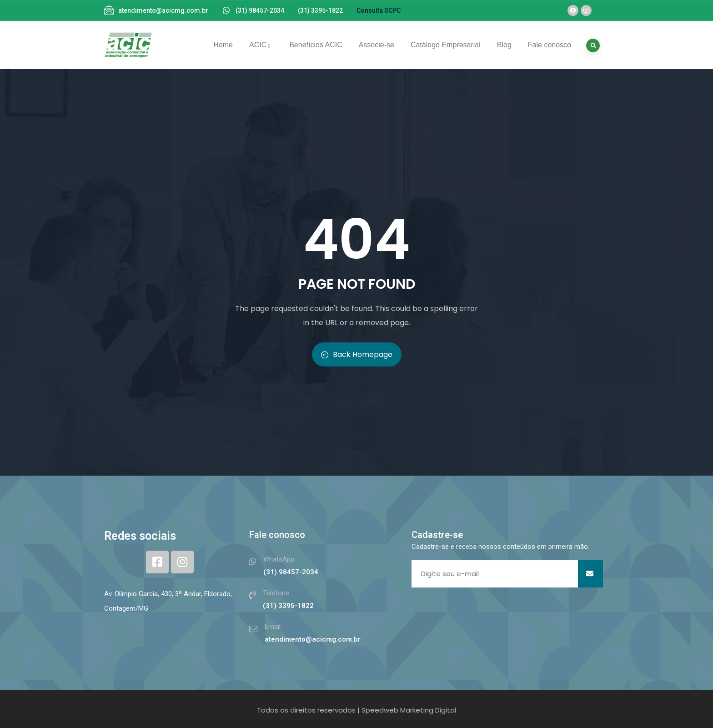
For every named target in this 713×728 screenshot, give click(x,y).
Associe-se (377, 45)
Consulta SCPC (379, 10)
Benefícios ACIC (316, 45)
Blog (504, 45)
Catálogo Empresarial (446, 45)
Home (223, 45)
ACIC (261, 45)
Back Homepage (357, 354)
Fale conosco (550, 45)
